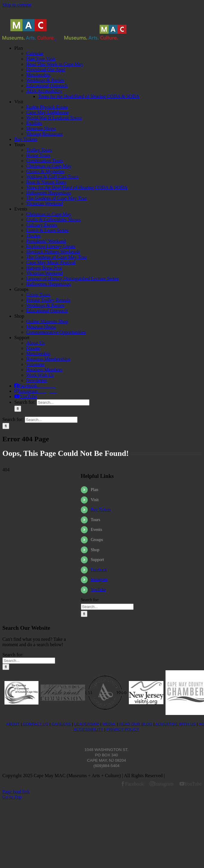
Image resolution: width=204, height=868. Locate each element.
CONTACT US (35, 724)
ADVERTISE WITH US (176, 724)
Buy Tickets (101, 510)
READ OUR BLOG (136, 724)
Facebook (99, 570)
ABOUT (13, 724)
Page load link (16, 792)
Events (96, 530)
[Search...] (63, 402)
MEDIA (109, 724)
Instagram (99, 580)
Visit (95, 500)
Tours (95, 520)
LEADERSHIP (86, 724)
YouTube (98, 590)
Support (97, 560)
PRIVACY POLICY (123, 729)
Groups (97, 540)
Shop (95, 550)
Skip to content (17, 5)
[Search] (18, 409)
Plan (94, 490)
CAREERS (61, 724)
